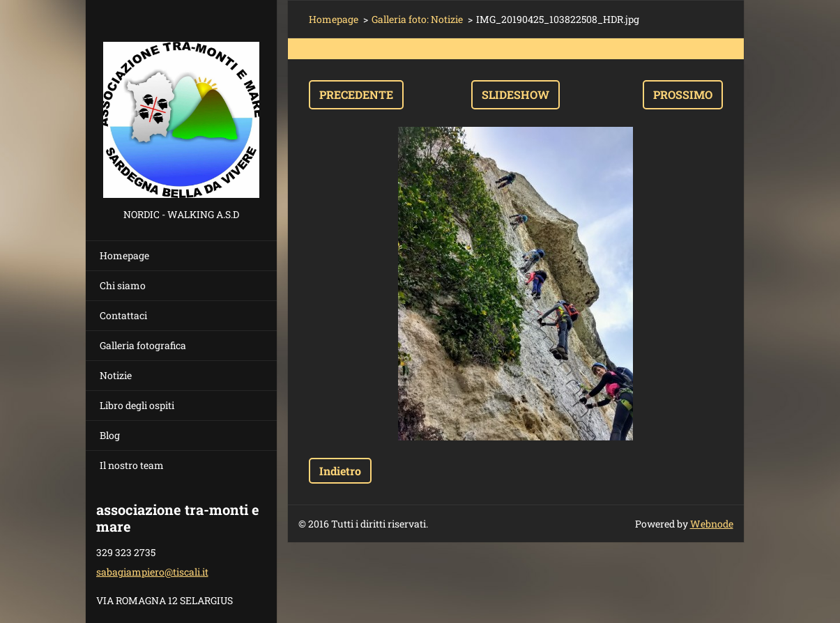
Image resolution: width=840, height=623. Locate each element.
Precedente (356, 94)
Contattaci (123, 315)
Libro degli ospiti (137, 405)
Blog (110, 435)
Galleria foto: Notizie (417, 19)
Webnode (712, 524)
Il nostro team (132, 465)
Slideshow (516, 94)
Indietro (340, 471)
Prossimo (683, 94)
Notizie (116, 375)
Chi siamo (123, 285)
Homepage (124, 255)
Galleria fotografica (143, 345)
